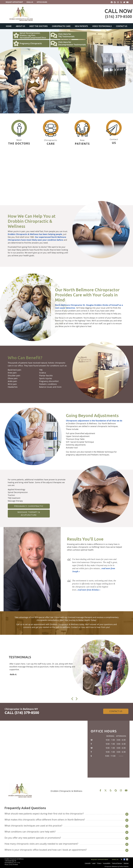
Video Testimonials (102, 26)
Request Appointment (14, 2)
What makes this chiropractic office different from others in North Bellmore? (45, 820)
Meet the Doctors (39, 26)
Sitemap (126, 863)
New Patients (81, 26)
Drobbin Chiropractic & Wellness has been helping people (35, 234)
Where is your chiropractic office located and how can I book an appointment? (46, 850)
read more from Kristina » (89, 590)
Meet (19, 133)
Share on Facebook (124, 859)
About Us (20, 26)
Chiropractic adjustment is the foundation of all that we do (94, 421)
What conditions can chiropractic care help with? (30, 832)
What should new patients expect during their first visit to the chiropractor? (44, 814)
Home (9, 26)
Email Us (30, 2)
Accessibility (107, 863)
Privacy (99, 863)
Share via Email (127, 859)
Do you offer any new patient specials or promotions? (33, 838)
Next (76, 699)
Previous (72, 699)
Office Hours (42, 2)
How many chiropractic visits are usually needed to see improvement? (41, 844)
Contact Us (122, 26)
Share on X (122, 859)
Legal (94, 863)
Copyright (88, 863)
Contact (114, 132)
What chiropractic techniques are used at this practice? (33, 826)
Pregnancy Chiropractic (29, 506)
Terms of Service (117, 863)
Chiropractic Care (61, 26)
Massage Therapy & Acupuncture (29, 514)
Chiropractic (51, 133)
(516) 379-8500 (13, 865)
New (82, 133)
